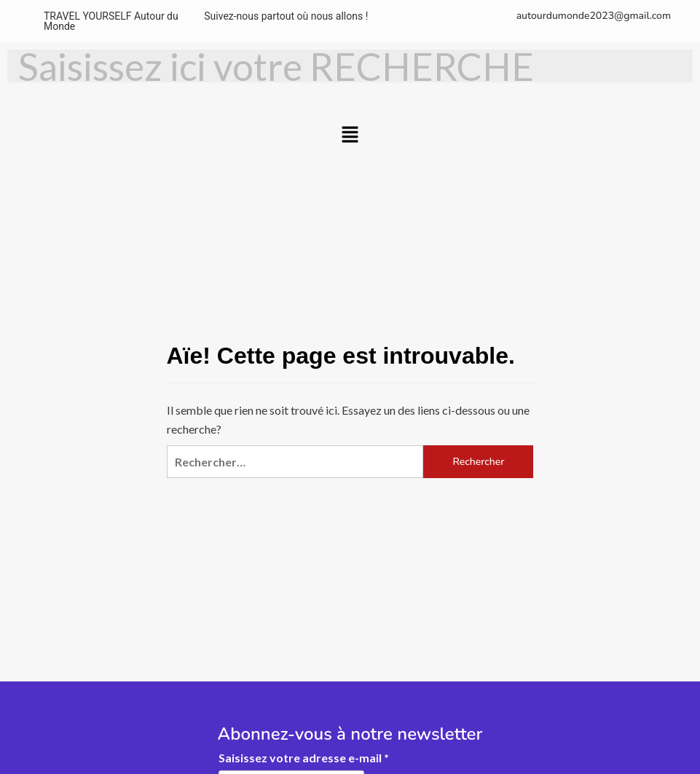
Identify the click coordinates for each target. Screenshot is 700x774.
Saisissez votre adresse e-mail (304, 758)
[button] (350, 135)
